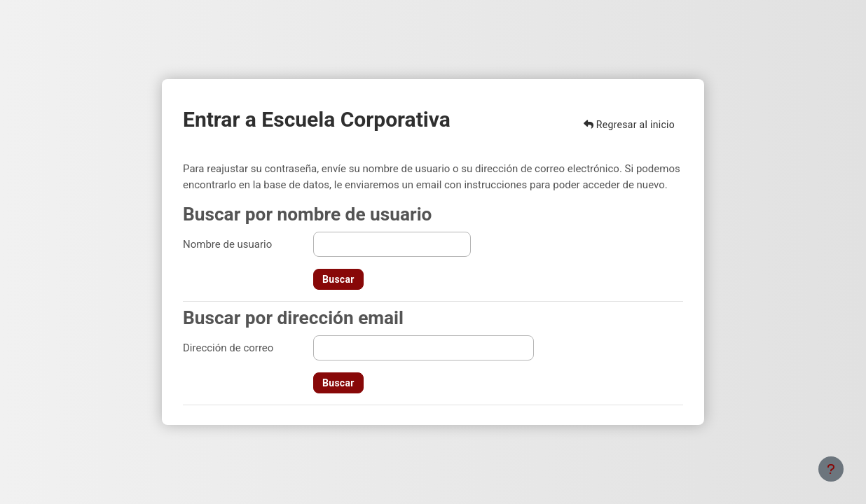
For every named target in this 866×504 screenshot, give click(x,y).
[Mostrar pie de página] (831, 469)
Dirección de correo (228, 348)
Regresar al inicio (629, 125)
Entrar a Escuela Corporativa (317, 119)
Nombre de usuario (227, 244)
